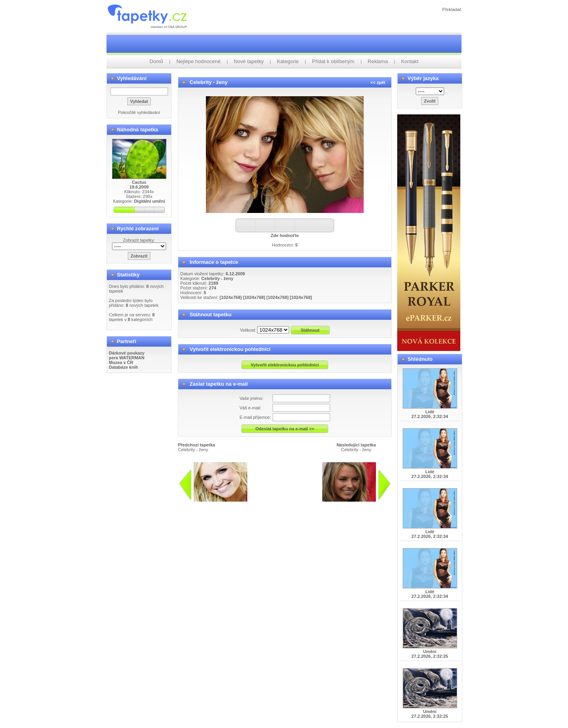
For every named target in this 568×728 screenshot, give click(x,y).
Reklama (378, 61)
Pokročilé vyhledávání (139, 112)
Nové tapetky (249, 61)
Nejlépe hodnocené (198, 61)
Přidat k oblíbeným (333, 61)
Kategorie (288, 61)
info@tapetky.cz (273, 505)
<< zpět (378, 82)
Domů (156, 61)
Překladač (452, 9)
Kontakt (410, 61)
